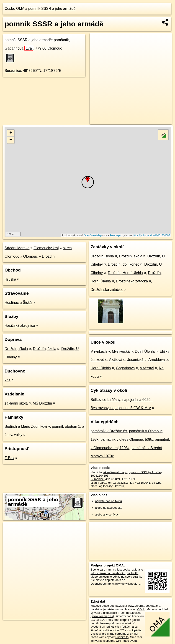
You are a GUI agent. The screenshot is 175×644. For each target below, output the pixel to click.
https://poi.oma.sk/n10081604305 (151, 235)
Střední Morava (17, 248)
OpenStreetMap (93, 235)
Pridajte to (122, 637)
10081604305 (100, 476)
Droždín (48, 256)
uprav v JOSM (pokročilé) (145, 472)
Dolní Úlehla (145, 351)
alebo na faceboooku (109, 508)
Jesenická (135, 360)
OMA (20, 9)
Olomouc (31, 256)
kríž (8, 380)
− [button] (11, 140)
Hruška (10, 279)
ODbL (141, 609)
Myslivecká (121, 351)
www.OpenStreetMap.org (144, 606)
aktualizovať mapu (115, 472)
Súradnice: (13, 71)
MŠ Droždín (42, 403)
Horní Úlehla (101, 368)
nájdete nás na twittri (109, 501)
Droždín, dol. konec (124, 264)
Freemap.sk (116, 235)
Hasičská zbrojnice (20, 326)
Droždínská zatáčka (132, 281)
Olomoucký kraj (46, 248)
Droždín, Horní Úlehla (125, 273)
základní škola (16, 403)
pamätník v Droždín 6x (109, 431)
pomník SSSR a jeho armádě (52, 9)
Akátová (116, 360)
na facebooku (122, 570)
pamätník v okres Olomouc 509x (127, 439)
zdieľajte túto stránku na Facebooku (117, 571)
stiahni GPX (98, 483)
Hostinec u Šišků (18, 303)
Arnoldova (157, 360)
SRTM (134, 634)
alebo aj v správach (108, 514)
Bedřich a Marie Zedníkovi (26, 426)
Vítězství (147, 368)
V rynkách (99, 351)
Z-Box (9, 458)
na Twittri (133, 573)
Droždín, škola (16, 349)
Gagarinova (19, 48)
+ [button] (11, 133)
